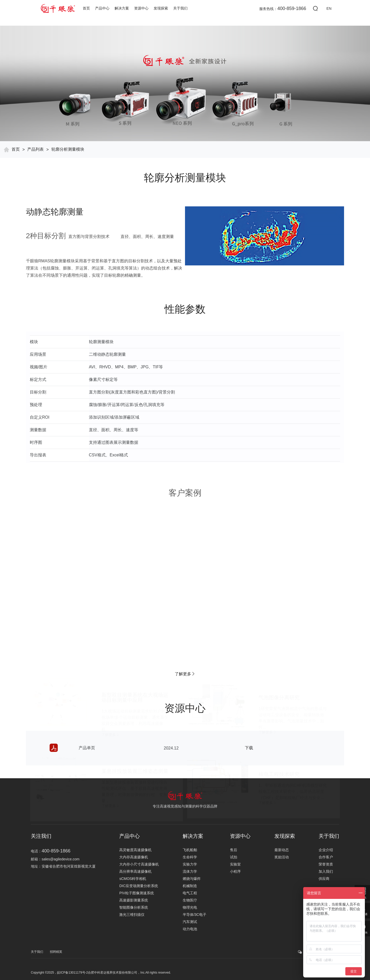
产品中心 (102, 8)
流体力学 (190, 871)
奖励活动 (282, 857)
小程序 (235, 871)
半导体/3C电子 (195, 915)
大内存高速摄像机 (134, 857)
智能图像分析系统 (134, 907)
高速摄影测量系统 (134, 900)
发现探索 (161, 8)
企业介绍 (326, 850)
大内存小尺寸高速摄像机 (139, 864)
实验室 (235, 864)
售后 (234, 850)
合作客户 (326, 857)
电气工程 (190, 893)
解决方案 (122, 8)
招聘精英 (56, 952)
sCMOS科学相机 (133, 879)
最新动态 (282, 850)
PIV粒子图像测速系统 (137, 893)
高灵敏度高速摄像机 (135, 850)
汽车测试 (190, 922)
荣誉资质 (326, 864)
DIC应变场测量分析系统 (138, 886)
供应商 (324, 879)
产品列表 (35, 149)
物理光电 (190, 907)
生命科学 (190, 857)
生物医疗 (190, 900)
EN (329, 8)
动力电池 (190, 929)
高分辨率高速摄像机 (135, 871)
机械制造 (190, 886)
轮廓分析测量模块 (68, 149)
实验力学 (190, 864)
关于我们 (180, 8)
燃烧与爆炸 (192, 879)
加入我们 (326, 871)
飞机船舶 (190, 850)
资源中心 (141, 8)
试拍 (234, 857)
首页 (86, 8)
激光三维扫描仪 (132, 915)
